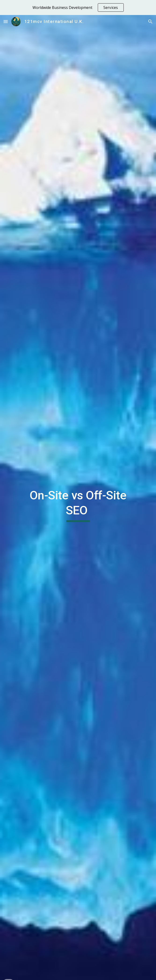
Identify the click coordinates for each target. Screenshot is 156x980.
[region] (78, 8)
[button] (6, 21)
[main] (78, 505)
